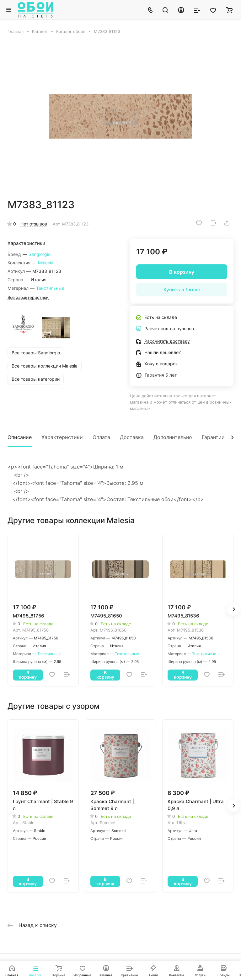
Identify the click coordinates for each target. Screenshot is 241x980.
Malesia (46, 263)
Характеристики (62, 437)
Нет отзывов (34, 224)
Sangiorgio (40, 254)
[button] (233, 609)
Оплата (101, 437)
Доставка (132, 437)
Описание (20, 437)
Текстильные (50, 288)
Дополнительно (173, 437)
